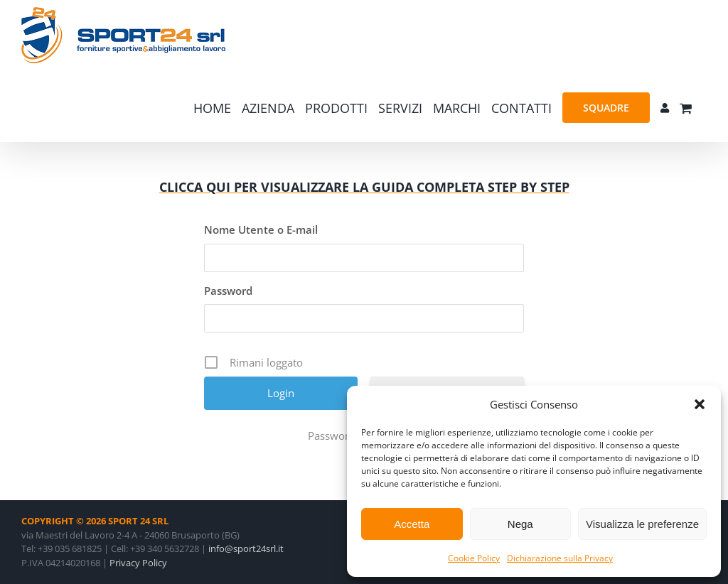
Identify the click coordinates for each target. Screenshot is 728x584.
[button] (700, 404)
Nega (520, 524)
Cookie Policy (474, 558)
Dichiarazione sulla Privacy (560, 558)
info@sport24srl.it (246, 548)
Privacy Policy (138, 563)
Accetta (412, 524)
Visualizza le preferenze (642, 524)
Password (228, 291)
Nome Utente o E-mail (261, 229)
